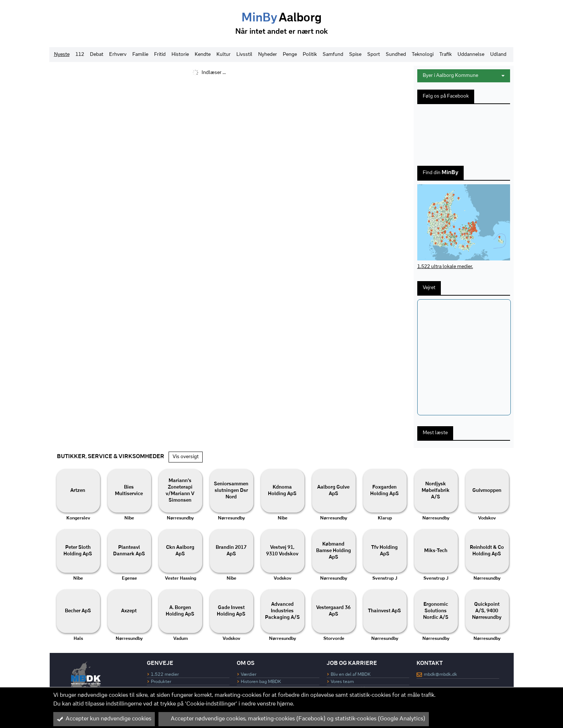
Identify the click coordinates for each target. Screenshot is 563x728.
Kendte (203, 55)
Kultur (223, 55)
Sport (374, 55)
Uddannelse (471, 55)
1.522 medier (165, 674)
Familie (140, 55)
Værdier (249, 674)
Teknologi (423, 55)
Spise (355, 55)
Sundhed (396, 55)
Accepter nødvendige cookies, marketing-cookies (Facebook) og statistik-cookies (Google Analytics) (294, 719)
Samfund (333, 55)
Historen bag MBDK (261, 682)
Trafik (446, 55)
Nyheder (268, 55)
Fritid (160, 55)
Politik (310, 55)
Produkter (161, 682)
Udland (498, 55)
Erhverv (118, 55)
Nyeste (62, 55)
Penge (290, 55)
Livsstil (244, 55)
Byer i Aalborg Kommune (464, 76)
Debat (97, 55)
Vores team (342, 682)
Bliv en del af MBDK (351, 674)
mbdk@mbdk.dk (440, 674)
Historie (180, 55)
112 (80, 55)
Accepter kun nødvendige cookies (104, 719)
